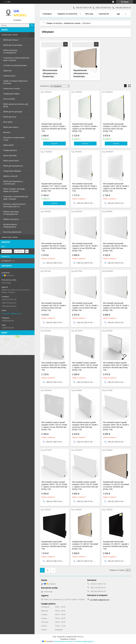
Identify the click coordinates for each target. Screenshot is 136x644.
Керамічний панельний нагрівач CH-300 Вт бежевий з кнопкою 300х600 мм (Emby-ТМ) (116, 486)
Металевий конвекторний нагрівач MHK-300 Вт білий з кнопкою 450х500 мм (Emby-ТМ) (54, 366)
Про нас (89, 14)
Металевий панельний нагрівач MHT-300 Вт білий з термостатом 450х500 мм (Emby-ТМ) (116, 187)
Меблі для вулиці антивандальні (10, 51)
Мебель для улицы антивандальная (11, 213)
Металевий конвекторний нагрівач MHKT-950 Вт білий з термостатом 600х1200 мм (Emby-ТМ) (85, 486)
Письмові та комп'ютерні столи (14, 139)
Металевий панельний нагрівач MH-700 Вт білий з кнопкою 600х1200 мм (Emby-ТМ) (54, 307)
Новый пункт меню (10, 35)
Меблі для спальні (11, 40)
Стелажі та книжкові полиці (15, 65)
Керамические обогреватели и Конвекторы (81, 73)
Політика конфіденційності (84, 641)
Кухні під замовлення (12, 232)
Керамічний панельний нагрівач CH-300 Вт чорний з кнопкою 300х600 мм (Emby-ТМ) (54, 545)
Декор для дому (10, 155)
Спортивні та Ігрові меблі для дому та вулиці (16, 198)
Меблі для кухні (10, 117)
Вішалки (7, 132)
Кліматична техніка (12, 88)
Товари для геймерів (12, 171)
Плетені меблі (9, 99)
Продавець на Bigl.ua (68, 639)
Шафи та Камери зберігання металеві (15, 82)
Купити (54, 143)
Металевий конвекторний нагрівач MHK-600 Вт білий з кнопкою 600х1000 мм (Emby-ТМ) (85, 426)
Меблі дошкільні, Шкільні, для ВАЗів (16, 105)
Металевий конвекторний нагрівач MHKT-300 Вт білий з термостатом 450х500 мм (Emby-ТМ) (85, 366)
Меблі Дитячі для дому (13, 45)
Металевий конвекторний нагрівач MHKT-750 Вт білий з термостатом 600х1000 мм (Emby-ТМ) (54, 486)
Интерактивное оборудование (10, 226)
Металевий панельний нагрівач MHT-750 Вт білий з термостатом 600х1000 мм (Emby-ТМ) (85, 307)
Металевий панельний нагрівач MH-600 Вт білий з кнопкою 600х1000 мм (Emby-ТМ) (115, 247)
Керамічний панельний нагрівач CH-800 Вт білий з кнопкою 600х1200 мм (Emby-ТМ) (115, 127)
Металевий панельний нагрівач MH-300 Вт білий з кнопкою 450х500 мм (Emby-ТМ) (85, 187)
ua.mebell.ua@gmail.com (12, 313)
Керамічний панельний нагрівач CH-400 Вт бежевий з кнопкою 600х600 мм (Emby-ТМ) (85, 545)
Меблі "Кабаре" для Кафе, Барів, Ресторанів (14, 190)
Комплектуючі (9, 76)
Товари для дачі (10, 150)
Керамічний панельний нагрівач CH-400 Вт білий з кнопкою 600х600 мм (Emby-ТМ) (54, 127)
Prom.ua (80, 637)
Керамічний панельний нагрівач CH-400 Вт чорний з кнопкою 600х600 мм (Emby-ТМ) (116, 545)
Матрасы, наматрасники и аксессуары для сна (14, 205)
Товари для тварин (11, 94)
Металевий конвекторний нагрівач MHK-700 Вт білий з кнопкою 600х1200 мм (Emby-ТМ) (116, 426)
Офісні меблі (8, 145)
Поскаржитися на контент (64, 641)
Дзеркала (7, 71)
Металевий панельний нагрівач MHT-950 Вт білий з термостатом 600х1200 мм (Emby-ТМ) (116, 307)
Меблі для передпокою (13, 166)
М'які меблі (8, 122)
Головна (47, 14)
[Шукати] (32, 25)
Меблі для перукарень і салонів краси (13, 182)
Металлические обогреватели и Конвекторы (50, 73)
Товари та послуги (67, 14)
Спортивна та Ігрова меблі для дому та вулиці (16, 59)
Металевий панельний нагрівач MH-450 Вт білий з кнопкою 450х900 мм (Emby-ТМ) (54, 247)
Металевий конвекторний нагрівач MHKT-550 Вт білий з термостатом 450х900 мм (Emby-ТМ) (54, 426)
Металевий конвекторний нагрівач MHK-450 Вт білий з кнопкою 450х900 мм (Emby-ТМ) (116, 366)
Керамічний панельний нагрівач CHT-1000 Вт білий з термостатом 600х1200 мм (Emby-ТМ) (54, 187)
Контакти (104, 14)
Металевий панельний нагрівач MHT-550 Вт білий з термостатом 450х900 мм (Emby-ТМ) (85, 247)
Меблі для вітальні (11, 161)
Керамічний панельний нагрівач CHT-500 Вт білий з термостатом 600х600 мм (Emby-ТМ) (85, 127)
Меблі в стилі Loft (10, 176)
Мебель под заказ (11, 219)
